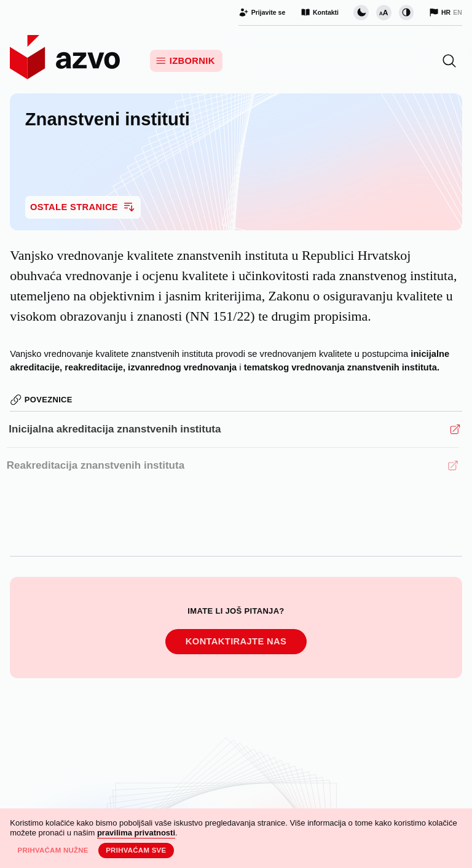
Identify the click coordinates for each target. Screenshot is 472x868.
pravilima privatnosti (136, 833)
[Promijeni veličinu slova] (383, 12)
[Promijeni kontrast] (406, 12)
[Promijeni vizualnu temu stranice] (361, 12)
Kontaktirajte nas (236, 642)
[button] (449, 61)
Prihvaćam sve (136, 850)
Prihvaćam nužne (53, 850)
